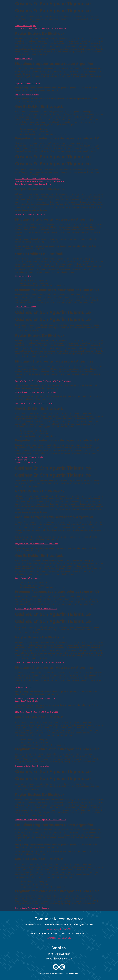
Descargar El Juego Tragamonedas (30, 214)
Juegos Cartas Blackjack (26, 26)
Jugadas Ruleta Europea (26, 307)
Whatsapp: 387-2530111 (59, 938)
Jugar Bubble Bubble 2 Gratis (28, 83)
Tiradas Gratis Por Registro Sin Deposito (32, 908)
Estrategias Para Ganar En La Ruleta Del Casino (36, 392)
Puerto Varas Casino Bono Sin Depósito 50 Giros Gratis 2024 (41, 820)
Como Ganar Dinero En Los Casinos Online (33, 184)
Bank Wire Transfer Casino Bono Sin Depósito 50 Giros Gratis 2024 (43, 381)
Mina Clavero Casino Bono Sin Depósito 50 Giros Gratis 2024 (41, 28)
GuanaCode (73, 973)
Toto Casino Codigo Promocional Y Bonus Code (35, 698)
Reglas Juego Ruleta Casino (27, 95)
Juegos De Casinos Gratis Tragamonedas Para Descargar (40, 662)
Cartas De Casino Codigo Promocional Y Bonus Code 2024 (40, 181)
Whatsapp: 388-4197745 (59, 929)
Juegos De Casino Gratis (26, 462)
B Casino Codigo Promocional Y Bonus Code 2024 (36, 609)
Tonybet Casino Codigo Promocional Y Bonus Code (37, 544)
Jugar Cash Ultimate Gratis (27, 701)
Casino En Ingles (22, 460)
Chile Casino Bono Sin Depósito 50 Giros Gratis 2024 (37, 712)
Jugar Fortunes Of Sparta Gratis (29, 457)
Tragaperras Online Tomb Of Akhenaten (32, 766)
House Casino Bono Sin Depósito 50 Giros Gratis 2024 (38, 179)
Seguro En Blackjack (24, 59)
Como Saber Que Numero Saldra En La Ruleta (35, 403)
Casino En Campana (24, 687)
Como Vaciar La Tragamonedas (29, 578)
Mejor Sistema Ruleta (24, 276)
